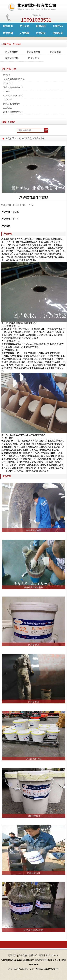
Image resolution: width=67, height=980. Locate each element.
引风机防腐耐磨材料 (13, 96)
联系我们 (41, 33)
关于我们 (23, 956)
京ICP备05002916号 (18, 969)
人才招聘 (24, 33)
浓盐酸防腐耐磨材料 (13, 87)
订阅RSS (54, 956)
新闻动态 (41, 26)
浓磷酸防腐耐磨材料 (13, 112)
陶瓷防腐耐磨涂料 (12, 104)
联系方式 (33, 956)
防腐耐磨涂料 (34, 52)
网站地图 (43, 956)
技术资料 (8, 33)
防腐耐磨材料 (12, 52)
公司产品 (58, 26)
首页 (19, 139)
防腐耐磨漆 (34, 58)
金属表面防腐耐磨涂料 (14, 79)
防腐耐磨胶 (56, 52)
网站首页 (8, 26)
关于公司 (24, 26)
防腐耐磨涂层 (12, 58)
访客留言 (58, 33)
